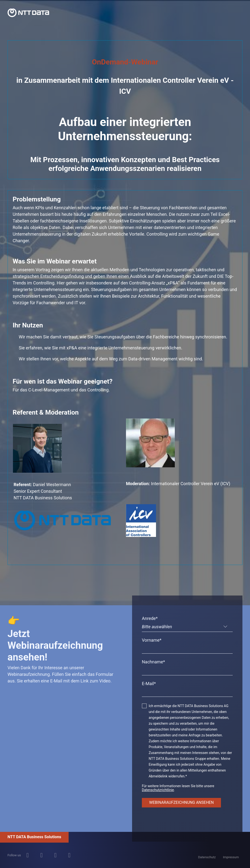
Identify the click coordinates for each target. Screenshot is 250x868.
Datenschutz (207, 857)
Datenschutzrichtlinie (158, 790)
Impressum (231, 857)
